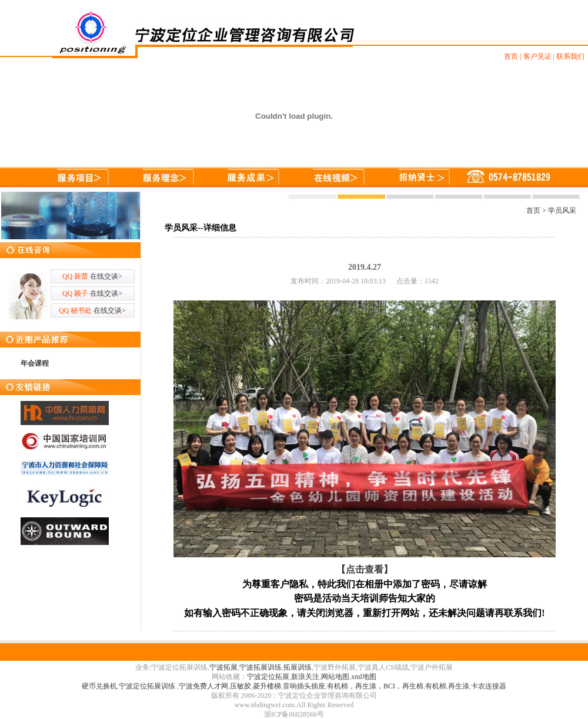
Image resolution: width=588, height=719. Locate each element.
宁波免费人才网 (203, 686)
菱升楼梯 (267, 686)
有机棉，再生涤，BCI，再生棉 (375, 686)
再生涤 (459, 686)
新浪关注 (305, 677)
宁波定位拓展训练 (148, 686)
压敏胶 (240, 686)
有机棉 (436, 686)
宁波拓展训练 (260, 667)
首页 (533, 210)
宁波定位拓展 (268, 677)
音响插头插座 (304, 686)
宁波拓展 (223, 667)
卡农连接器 (489, 686)
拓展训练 (298, 667)
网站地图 (335, 677)
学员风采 (562, 210)
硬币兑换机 (99, 686)
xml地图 (364, 677)
